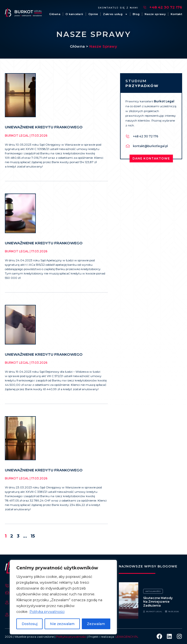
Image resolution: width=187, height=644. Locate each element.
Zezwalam (96, 624)
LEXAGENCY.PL (127, 637)
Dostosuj (30, 624)
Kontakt (176, 14)
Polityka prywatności (47, 612)
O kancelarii (74, 14)
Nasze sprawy (155, 14)
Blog (136, 14)
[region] (63, 597)
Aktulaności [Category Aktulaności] (153, 591)
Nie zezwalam (62, 624)
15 (33, 536)
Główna (55, 14)
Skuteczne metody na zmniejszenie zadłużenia (158, 602)
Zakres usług (115, 14)
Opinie (93, 14)
